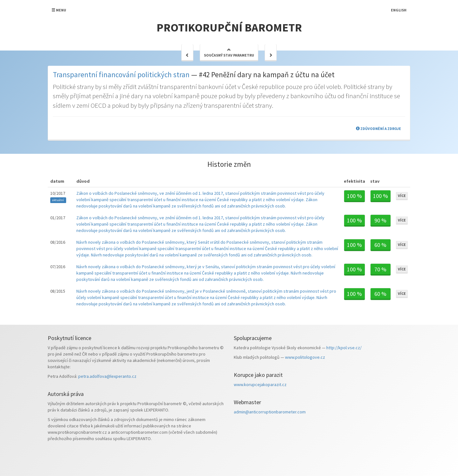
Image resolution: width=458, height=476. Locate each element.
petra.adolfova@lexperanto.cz (107, 376)
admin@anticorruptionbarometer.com (270, 412)
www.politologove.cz (305, 357)
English (399, 10)
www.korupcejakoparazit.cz (260, 384)
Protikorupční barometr (229, 27)
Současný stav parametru (229, 53)
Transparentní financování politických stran (121, 75)
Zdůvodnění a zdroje (378, 129)
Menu (59, 10)
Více (402, 196)
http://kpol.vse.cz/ (344, 348)
